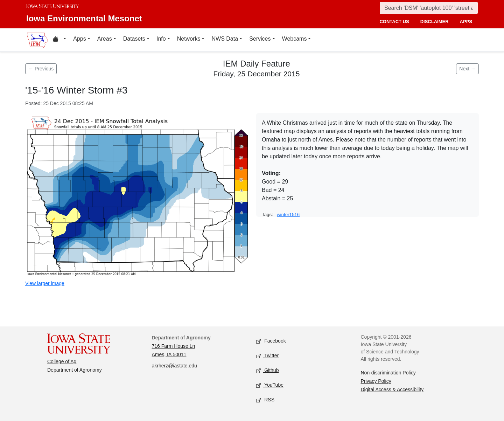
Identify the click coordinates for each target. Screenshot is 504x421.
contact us (394, 22)
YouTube (270, 385)
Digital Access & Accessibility (392, 389)
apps (466, 22)
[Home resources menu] (59, 40)
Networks (189, 39)
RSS (265, 400)
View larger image (45, 283)
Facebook (271, 341)
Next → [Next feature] (467, 69)
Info (161, 39)
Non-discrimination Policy (388, 373)
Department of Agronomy (75, 370)
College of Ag (62, 361)
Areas (105, 39)
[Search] (429, 8)
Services (260, 39)
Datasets (134, 39)
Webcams (295, 39)
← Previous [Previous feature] (41, 69)
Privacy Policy (376, 381)
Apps (79, 39)
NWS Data (225, 39)
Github (267, 371)
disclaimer (435, 22)
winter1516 (288, 215)
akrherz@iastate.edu (174, 366)
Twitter (267, 356)
